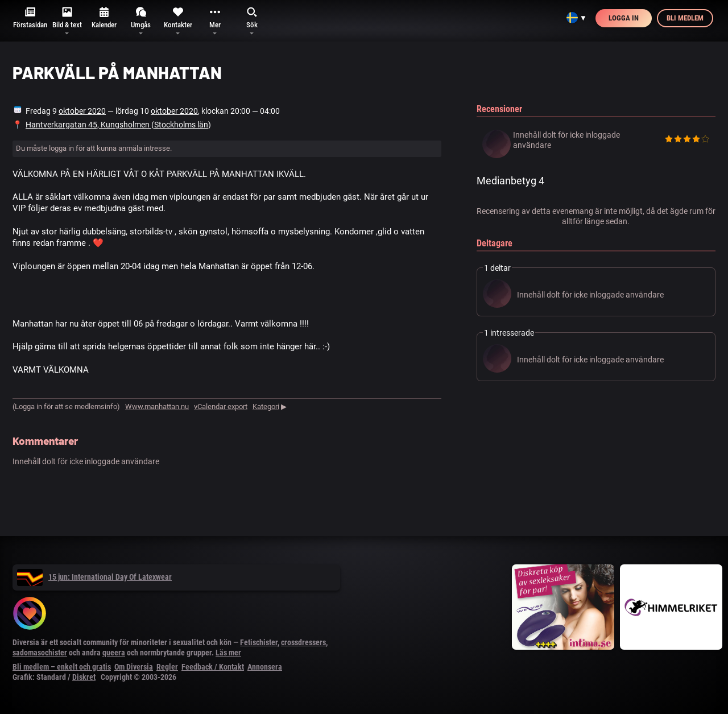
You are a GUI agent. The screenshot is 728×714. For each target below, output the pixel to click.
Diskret (84, 677)
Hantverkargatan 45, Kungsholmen (88, 125)
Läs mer (228, 653)
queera (114, 653)
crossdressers (303, 642)
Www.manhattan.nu (157, 406)
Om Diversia (134, 667)
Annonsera (265, 667)
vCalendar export (221, 406)
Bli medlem (685, 18)
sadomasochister (40, 653)
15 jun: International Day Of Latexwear (94, 577)
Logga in (624, 18)
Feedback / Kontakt (213, 667)
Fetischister (259, 642)
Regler (167, 667)
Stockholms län (181, 125)
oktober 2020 (82, 111)
